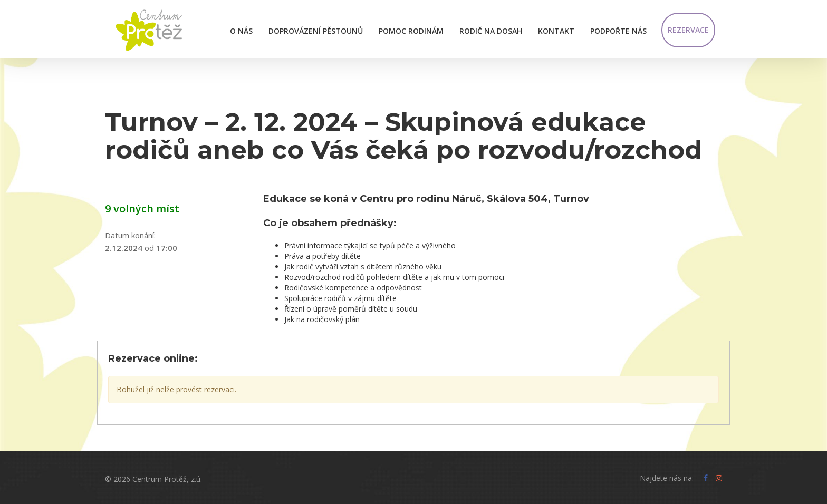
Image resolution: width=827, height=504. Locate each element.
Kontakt (556, 31)
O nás (241, 31)
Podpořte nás (618, 31)
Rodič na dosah (491, 31)
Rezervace (688, 30)
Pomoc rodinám (411, 31)
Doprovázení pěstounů (316, 31)
